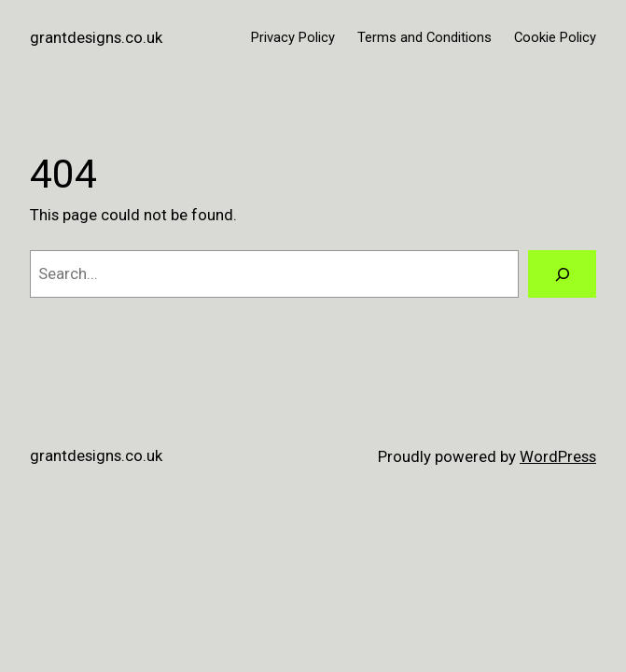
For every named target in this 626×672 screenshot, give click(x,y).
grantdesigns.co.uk (96, 37)
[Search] (562, 273)
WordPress (558, 456)
